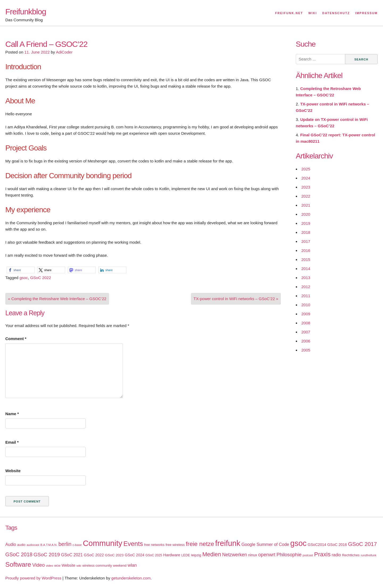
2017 (306, 241)
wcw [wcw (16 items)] (57, 566)
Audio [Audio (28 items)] (11, 544)
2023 (306, 187)
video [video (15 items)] (49, 566)
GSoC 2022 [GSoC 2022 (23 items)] (94, 555)
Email (12, 442)
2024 (306, 178)
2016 (306, 250)
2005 (306, 350)
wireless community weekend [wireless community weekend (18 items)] (104, 565)
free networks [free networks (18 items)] (154, 545)
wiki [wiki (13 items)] (79, 566)
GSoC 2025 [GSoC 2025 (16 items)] (154, 555)
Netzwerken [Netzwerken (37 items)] (234, 555)
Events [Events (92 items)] (133, 544)
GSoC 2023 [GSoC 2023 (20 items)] (114, 555)
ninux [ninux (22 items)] (253, 555)
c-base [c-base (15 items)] (77, 545)
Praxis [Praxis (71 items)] (322, 554)
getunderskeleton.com (131, 578)
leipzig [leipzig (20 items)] (196, 555)
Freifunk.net (289, 13)
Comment (16, 339)
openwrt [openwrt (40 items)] (267, 555)
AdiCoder (64, 52)
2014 (306, 269)
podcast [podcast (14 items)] (308, 555)
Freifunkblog (26, 12)
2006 (306, 341)
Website (13, 471)
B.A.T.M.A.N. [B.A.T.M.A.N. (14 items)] (49, 545)
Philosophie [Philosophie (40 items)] (289, 555)
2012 (306, 287)
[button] (21, 270)
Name (12, 414)
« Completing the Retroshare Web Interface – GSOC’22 (57, 299)
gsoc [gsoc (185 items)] (298, 543)
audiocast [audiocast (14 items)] (33, 545)
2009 (306, 314)
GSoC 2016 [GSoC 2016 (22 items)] (337, 545)
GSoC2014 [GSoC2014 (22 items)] (317, 545)
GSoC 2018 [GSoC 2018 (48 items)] (19, 554)
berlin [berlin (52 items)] (65, 544)
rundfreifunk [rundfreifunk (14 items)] (369, 555)
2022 (306, 196)
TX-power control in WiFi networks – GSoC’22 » (236, 299)
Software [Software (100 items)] (18, 564)
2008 (306, 323)
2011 (306, 296)
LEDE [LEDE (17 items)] (186, 555)
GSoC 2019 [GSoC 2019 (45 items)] (47, 555)
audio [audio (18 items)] (21, 545)
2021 (306, 205)
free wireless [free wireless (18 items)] (175, 545)
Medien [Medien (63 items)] (212, 554)
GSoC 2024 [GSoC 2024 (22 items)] (135, 555)
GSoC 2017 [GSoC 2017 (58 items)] (362, 544)
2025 (306, 169)
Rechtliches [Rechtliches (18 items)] (351, 555)
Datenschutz (336, 13)
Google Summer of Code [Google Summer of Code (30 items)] (265, 544)
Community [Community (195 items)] (102, 543)
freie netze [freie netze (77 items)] (200, 544)
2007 (306, 332)
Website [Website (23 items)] (68, 565)
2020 (306, 214)
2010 (306, 305)
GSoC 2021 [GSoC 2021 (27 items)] (72, 555)
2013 (306, 278)
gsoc (24, 278)
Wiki (313, 13)
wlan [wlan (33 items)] (132, 565)
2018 (306, 232)
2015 (306, 260)
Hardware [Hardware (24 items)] (172, 555)
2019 (306, 223)
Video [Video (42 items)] (38, 565)
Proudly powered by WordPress (33, 578)
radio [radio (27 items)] (336, 555)
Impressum (366, 13)
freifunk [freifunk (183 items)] (228, 543)
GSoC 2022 (40, 278)
